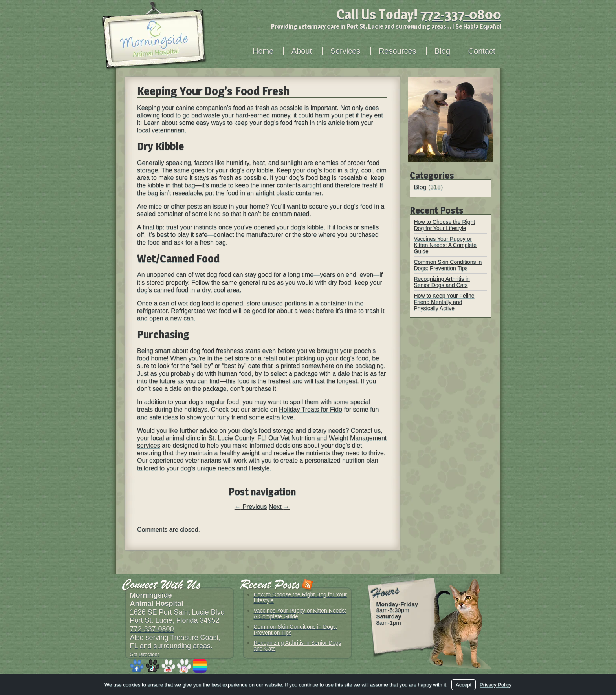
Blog (442, 51)
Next (279, 507)
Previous (251, 507)
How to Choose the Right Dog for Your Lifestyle (445, 225)
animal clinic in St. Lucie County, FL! (216, 438)
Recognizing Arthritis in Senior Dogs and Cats (442, 282)
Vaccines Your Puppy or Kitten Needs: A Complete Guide (445, 245)
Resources (398, 51)
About (302, 51)
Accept (464, 685)
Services (346, 51)
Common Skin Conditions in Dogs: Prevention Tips (448, 265)
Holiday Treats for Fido (311, 409)
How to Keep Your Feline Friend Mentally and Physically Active (444, 302)
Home (263, 51)
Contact (482, 51)
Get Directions (145, 655)
